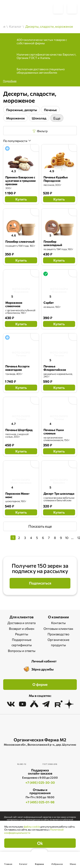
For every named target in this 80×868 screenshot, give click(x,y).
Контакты (58, 623)
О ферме (40, 684)
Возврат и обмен (22, 629)
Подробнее (10, 81)
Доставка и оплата (22, 623)
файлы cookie (32, 826)
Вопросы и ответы (22, 651)
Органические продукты (58, 642)
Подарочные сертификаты (22, 642)
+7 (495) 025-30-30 (40, 782)
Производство (58, 634)
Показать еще (40, 526)
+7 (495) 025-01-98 (40, 802)
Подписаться (40, 583)
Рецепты (22, 634)
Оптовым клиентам (58, 629)
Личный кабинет (44, 661)
